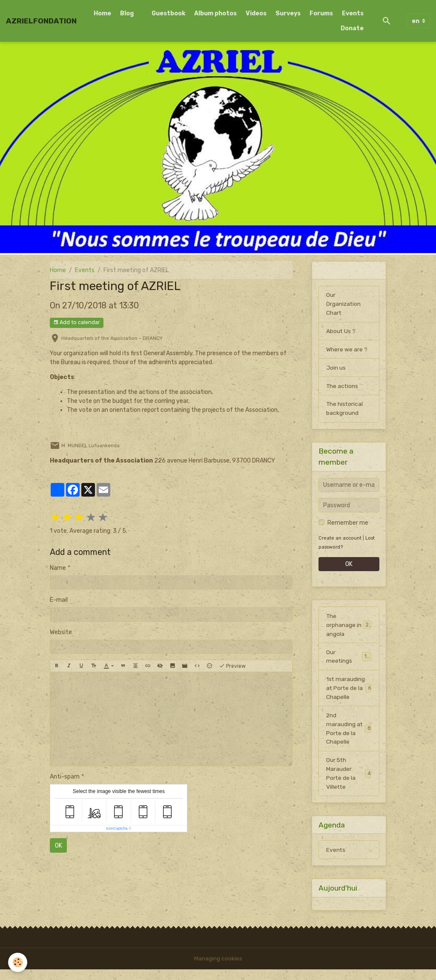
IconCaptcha (117, 828)
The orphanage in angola (349, 626)
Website (61, 632)
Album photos (215, 13)
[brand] (41, 21)
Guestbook (168, 13)
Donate (352, 28)
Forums (321, 13)
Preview (232, 666)
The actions (343, 387)
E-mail (59, 600)
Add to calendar (77, 323)
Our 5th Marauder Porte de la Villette (349, 784)
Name (58, 568)
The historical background (345, 409)
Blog (127, 13)
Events (353, 13)
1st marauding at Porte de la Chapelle (349, 694)
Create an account (340, 539)
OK (59, 846)
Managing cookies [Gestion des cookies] (218, 969)
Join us (336, 368)
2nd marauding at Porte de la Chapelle (349, 739)
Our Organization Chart (344, 304)
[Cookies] (18, 962)
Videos (256, 13)
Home (102, 13)
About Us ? (341, 332)
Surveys (288, 13)
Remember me (348, 524)
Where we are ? (347, 350)
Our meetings (349, 658)
